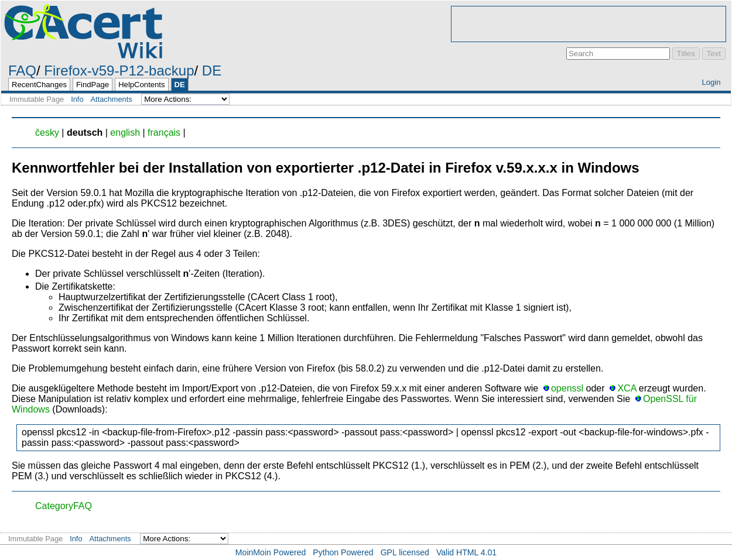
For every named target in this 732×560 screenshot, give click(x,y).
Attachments (112, 99)
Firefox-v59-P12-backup (119, 71)
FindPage (93, 85)
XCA (627, 388)
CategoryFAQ (64, 506)
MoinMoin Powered (271, 552)
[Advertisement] (589, 24)
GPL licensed (405, 552)
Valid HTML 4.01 (466, 552)
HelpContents (141, 85)
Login (711, 82)
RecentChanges (39, 85)
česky (47, 133)
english (125, 133)
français (164, 133)
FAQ (22, 71)
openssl (567, 388)
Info (77, 99)
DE (212, 71)
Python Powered (343, 552)
